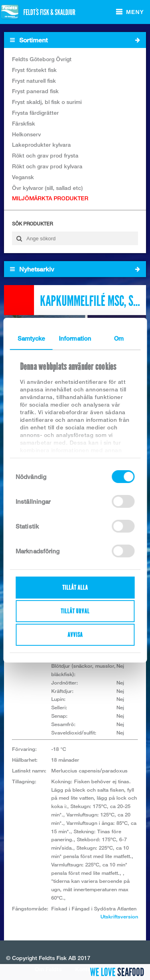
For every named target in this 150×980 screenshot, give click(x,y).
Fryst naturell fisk (34, 81)
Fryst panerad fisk (35, 91)
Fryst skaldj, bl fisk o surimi (47, 102)
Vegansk (23, 177)
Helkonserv (26, 134)
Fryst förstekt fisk (34, 70)
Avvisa (75, 635)
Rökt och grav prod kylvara (47, 166)
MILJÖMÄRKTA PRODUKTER (50, 198)
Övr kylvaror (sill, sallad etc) (47, 188)
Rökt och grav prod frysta (45, 155)
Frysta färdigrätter (35, 113)
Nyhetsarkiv (75, 269)
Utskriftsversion (119, 916)
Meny (135, 12)
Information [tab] (75, 338)
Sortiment (75, 40)
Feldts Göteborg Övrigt (42, 59)
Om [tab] (119, 338)
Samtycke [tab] (31, 338)
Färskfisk (24, 123)
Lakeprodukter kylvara (41, 145)
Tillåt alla (75, 588)
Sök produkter (32, 224)
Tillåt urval (75, 611)
